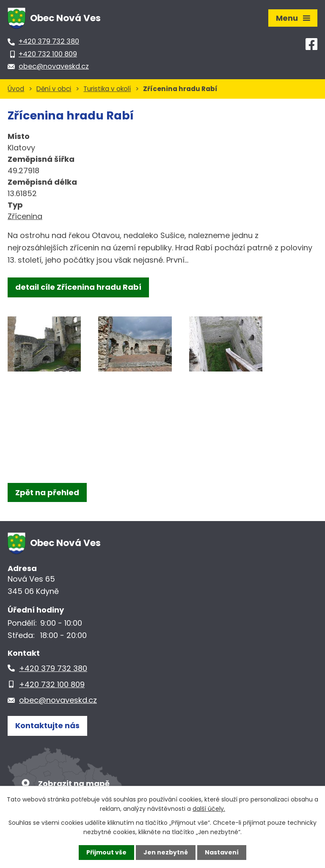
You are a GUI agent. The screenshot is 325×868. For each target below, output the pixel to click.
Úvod (16, 89)
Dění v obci (54, 89)
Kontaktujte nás (47, 725)
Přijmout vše (106, 852)
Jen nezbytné (166, 852)
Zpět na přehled (47, 492)
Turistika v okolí (107, 89)
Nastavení (222, 852)
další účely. (209, 809)
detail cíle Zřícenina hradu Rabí (78, 287)
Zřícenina (25, 216)
